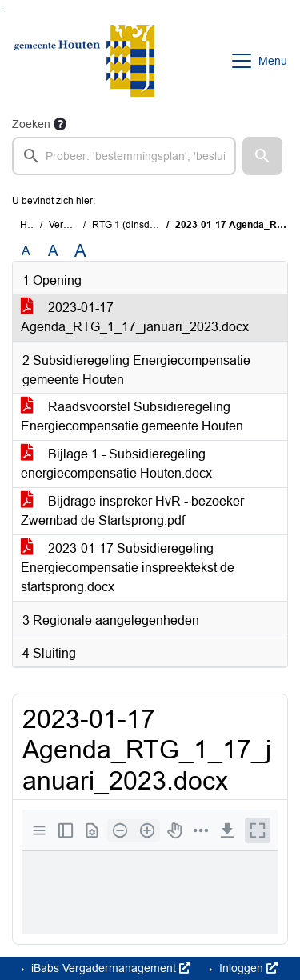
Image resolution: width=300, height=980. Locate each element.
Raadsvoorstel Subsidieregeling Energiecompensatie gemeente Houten (132, 416)
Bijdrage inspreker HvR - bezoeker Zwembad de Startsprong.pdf (132, 511)
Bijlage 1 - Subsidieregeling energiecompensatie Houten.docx (116, 464)
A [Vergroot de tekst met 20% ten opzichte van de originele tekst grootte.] (53, 251)
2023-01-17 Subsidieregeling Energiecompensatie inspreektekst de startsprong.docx (128, 568)
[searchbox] (124, 156)
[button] (262, 156)
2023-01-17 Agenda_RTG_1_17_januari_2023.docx (135, 317)
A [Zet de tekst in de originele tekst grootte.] (26, 251)
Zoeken (31, 124)
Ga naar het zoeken (2, 10)
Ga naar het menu (4, 10)
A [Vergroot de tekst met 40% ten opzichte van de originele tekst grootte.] (80, 251)
